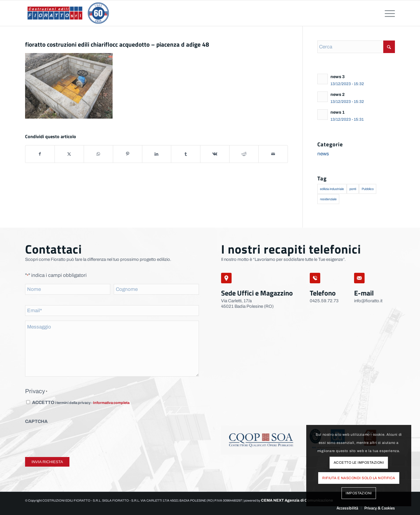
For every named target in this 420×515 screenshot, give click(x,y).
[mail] (359, 278)
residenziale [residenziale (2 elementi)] (328, 199)
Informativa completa (111, 403)
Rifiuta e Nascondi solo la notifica (359, 478)
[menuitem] (388, 13)
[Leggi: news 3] (323, 79)
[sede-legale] (226, 278)
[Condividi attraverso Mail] (273, 154)
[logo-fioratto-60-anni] (68, 13)
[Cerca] (356, 47)
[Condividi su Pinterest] (128, 154)
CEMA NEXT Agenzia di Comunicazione (297, 500)
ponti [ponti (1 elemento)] (353, 189)
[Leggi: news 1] (323, 115)
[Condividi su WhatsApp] (98, 154)
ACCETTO (81, 402)
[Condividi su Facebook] (40, 154)
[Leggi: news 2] (323, 97)
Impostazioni (359, 493)
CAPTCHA (36, 421)
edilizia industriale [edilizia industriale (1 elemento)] (332, 189)
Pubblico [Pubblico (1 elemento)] (368, 189)
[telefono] (315, 278)
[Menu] (388, 13)
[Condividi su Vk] (215, 154)
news (323, 154)
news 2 (338, 94)
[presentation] (69, 439)
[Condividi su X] (69, 154)
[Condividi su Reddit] (244, 154)
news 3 (338, 77)
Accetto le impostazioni (359, 463)
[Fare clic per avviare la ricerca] (389, 47)
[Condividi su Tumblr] (186, 154)
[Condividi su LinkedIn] (157, 154)
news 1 (338, 112)
